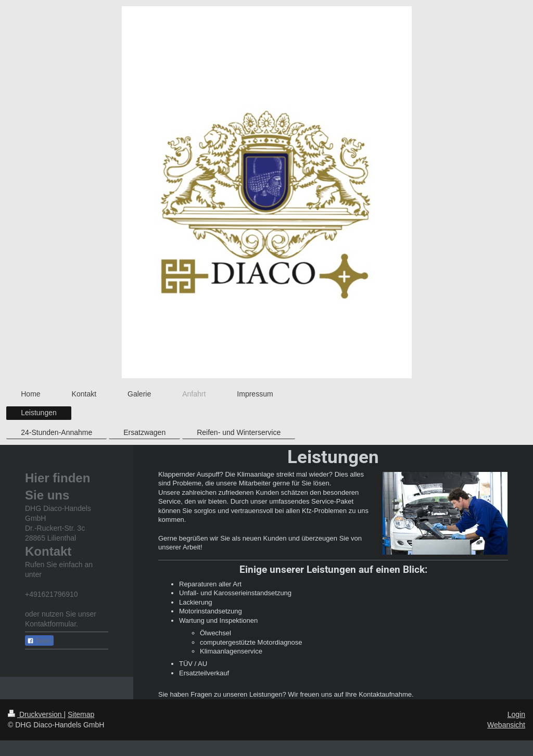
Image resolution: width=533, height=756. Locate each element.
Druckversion (36, 714)
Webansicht (506, 725)
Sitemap (81, 714)
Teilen (39, 641)
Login (516, 714)
